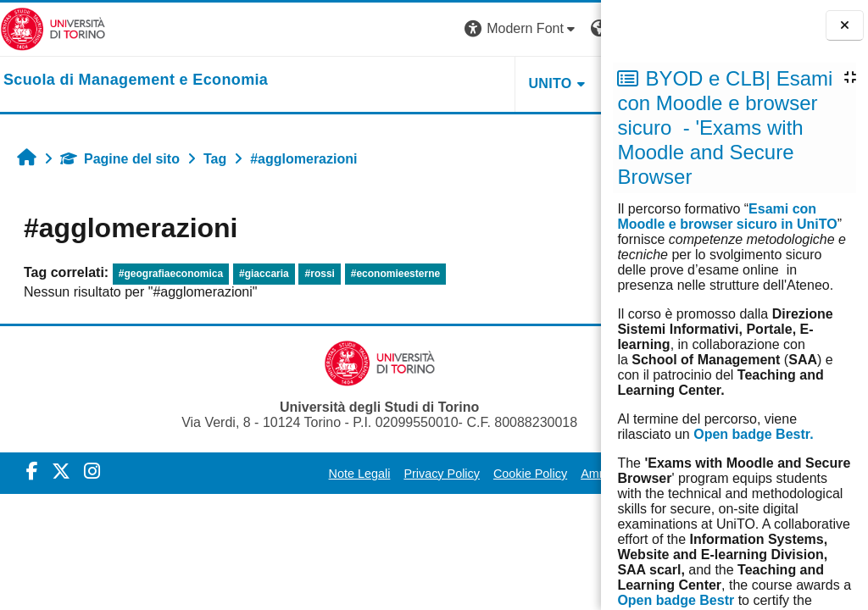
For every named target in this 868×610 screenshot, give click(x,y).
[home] (136, 80)
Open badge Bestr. (753, 434)
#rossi (320, 274)
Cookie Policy (447, 474)
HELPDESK (494, 83)
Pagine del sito (120, 159)
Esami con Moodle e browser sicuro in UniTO (727, 216)
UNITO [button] (392, 83)
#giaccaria (264, 274)
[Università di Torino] (53, 28)
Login (571, 28)
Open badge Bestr (676, 600)
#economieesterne (395, 274)
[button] (364, 29)
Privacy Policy (359, 474)
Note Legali (277, 474)
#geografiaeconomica (171, 274)
